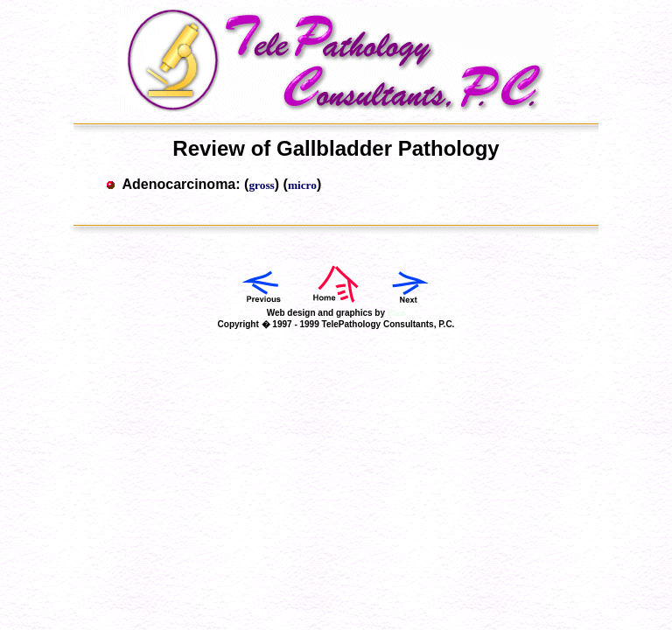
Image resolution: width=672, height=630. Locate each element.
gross (261, 185)
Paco (397, 313)
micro (302, 185)
